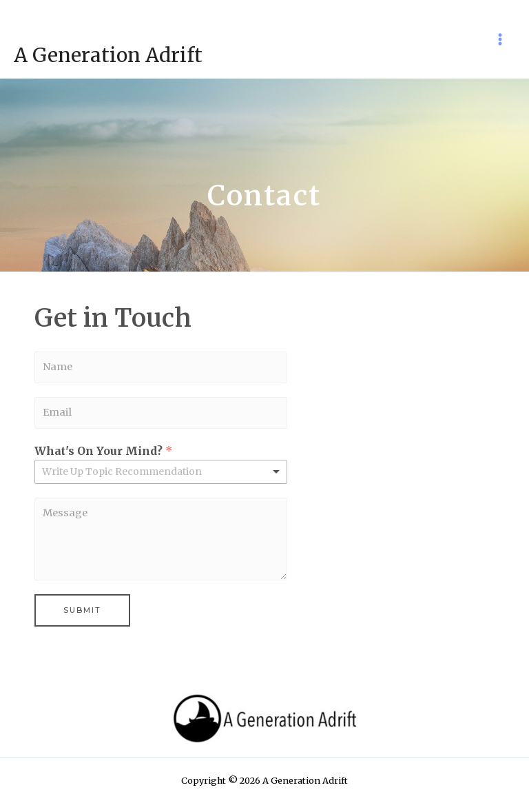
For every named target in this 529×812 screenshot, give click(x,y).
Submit (82, 610)
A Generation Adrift (108, 55)
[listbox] (161, 472)
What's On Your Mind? (103, 451)
